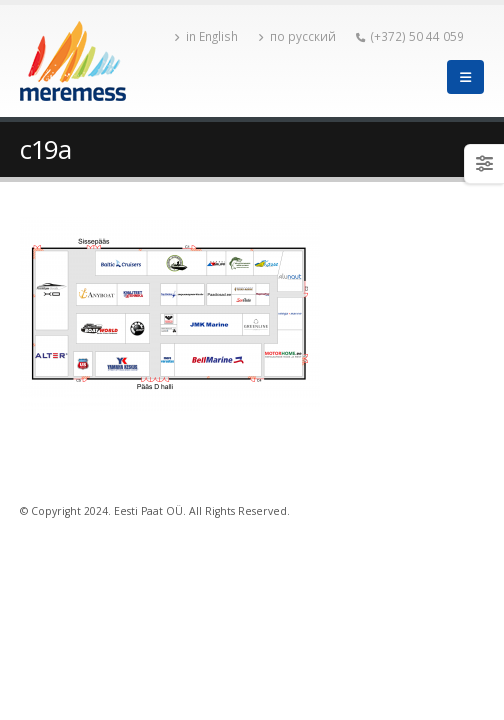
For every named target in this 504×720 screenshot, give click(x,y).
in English (206, 36)
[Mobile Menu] (465, 77)
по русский (297, 36)
